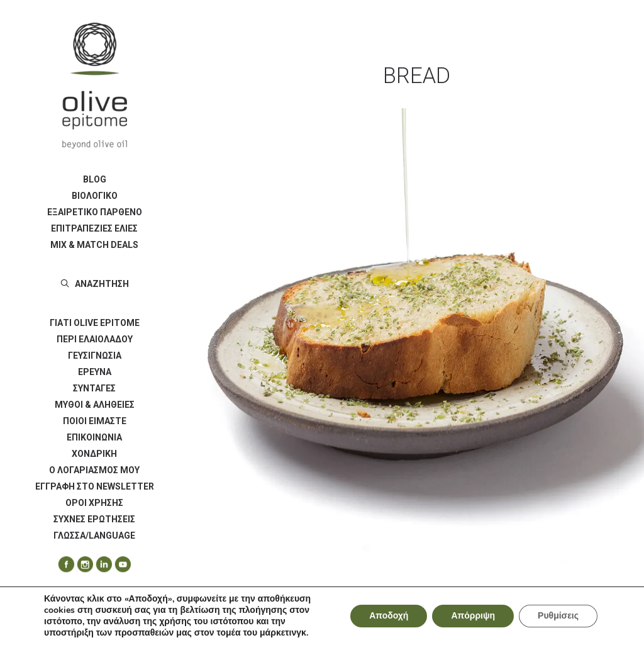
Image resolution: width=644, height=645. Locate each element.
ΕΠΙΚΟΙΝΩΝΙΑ (94, 437)
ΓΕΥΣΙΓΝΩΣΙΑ (95, 356)
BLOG (95, 179)
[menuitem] (94, 179)
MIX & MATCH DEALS (94, 245)
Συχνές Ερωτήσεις (94, 519)
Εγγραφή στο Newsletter (95, 486)
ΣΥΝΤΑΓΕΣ (94, 388)
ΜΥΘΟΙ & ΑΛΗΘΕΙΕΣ (95, 405)
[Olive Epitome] (94, 86)
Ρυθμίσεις (558, 616)
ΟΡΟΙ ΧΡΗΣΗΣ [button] (94, 503)
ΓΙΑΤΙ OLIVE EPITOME (95, 323)
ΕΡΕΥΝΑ (95, 372)
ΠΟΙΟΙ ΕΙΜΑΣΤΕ (95, 421)
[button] (62, 565)
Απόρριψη (473, 616)
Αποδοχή (389, 616)
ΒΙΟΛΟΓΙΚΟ (95, 196)
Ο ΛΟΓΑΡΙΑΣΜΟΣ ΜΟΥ (94, 470)
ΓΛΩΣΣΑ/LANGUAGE (94, 536)
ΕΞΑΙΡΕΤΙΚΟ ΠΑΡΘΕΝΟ (95, 212)
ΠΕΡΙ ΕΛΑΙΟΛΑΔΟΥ (95, 339)
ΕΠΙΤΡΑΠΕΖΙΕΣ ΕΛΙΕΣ (94, 228)
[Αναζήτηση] (94, 284)
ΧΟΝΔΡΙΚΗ (94, 454)
